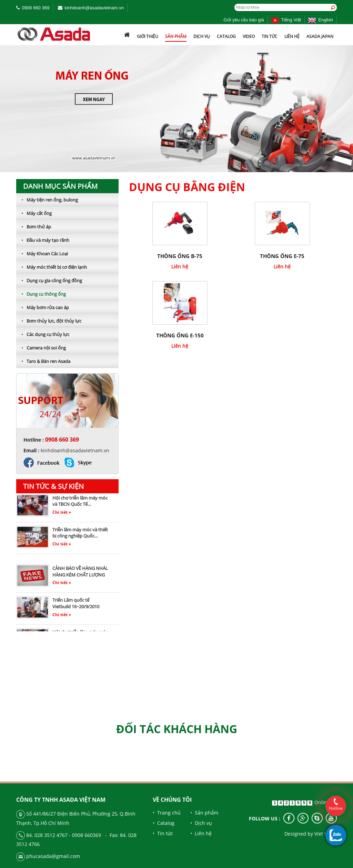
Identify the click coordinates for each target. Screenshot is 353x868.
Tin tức (270, 36)
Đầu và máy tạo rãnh (43, 240)
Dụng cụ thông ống (41, 294)
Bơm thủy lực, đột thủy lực (49, 321)
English (321, 20)
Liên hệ (292, 36)
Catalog (226, 36)
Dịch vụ (202, 36)
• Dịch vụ (201, 823)
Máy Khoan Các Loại (42, 254)
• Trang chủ (167, 813)
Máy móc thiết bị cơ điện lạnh (52, 267)
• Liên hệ (201, 833)
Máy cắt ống (34, 213)
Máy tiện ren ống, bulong (47, 200)
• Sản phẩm (204, 813)
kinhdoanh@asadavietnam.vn (94, 8)
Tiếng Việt (286, 20)
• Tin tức (163, 833)
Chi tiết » (62, 515)
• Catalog (164, 823)
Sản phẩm (176, 36)
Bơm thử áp (34, 227)
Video (249, 36)
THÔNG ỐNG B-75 (180, 256)
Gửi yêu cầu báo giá (244, 20)
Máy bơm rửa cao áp (43, 307)
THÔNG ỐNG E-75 (282, 256)
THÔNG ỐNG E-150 (180, 335)
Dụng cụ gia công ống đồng (49, 280)
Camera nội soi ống (41, 348)
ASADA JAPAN (320, 36)
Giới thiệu (148, 36)
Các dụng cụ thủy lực (43, 334)
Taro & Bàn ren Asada (43, 361)
